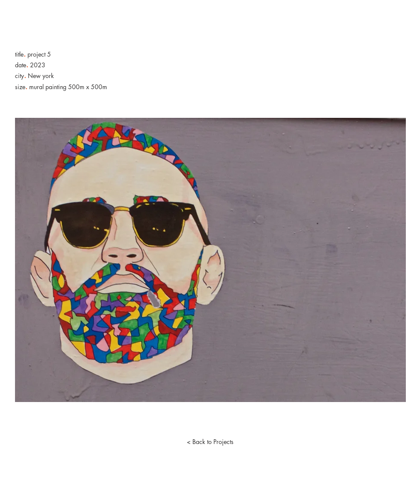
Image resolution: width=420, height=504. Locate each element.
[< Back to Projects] (210, 442)
